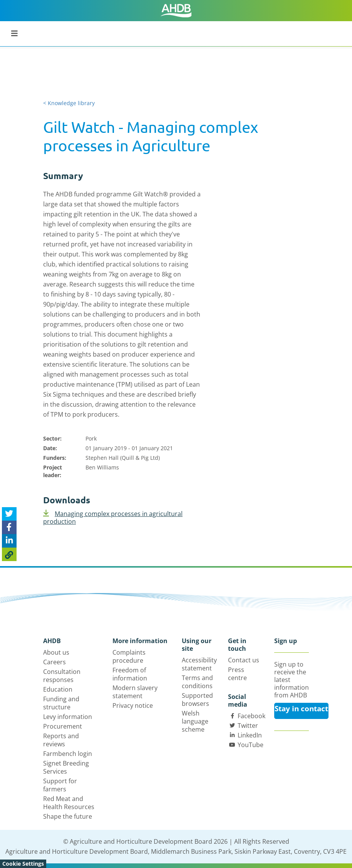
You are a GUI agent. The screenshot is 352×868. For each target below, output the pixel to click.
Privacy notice (133, 705)
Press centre (237, 674)
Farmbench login (68, 754)
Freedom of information (130, 674)
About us (56, 652)
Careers (54, 662)
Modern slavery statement (135, 692)
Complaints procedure (129, 656)
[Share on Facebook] (9, 527)
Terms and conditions (197, 682)
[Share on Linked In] (9, 541)
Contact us (244, 660)
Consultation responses (62, 676)
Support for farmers (60, 785)
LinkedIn (250, 735)
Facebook (251, 716)
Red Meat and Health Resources (69, 803)
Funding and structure (61, 703)
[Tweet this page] (9, 514)
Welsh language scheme (195, 721)
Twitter (248, 726)
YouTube (251, 745)
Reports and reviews (61, 740)
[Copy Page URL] (9, 554)
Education (58, 689)
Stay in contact (301, 709)
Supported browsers (197, 700)
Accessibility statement (199, 664)
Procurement (63, 726)
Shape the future (68, 816)
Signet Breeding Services (66, 767)
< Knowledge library (69, 103)
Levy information (68, 717)
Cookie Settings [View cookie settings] (23, 864)
